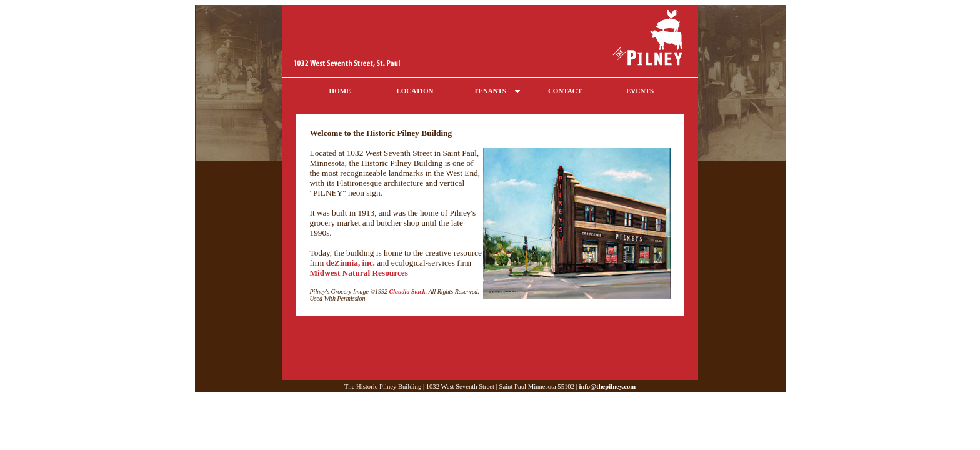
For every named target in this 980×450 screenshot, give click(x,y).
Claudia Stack (407, 292)
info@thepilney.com (607, 387)
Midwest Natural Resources (359, 273)
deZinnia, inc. (351, 263)
